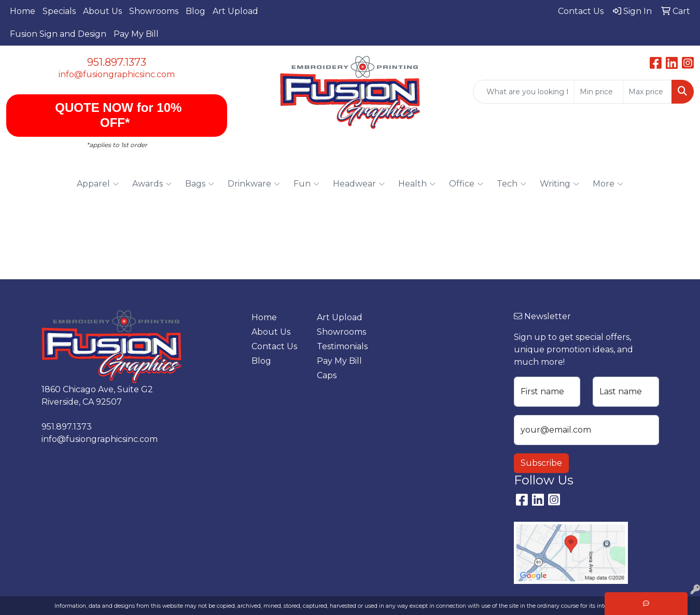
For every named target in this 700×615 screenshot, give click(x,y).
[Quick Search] (524, 92)
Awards (152, 184)
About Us (102, 11)
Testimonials (342, 346)
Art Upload (235, 11)
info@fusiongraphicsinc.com (117, 74)
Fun (306, 184)
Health (417, 184)
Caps (327, 375)
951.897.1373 (117, 62)
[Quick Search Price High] (647, 92)
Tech (512, 184)
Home (23, 11)
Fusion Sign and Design (58, 34)
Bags (200, 184)
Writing (559, 184)
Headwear (359, 184)
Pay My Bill (136, 34)
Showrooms (154, 11)
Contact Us (274, 346)
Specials (59, 11)
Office (466, 184)
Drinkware (254, 184)
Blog (195, 11)
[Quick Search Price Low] (599, 92)
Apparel (98, 184)
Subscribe (541, 463)
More (608, 184)
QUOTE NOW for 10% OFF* (117, 115)
